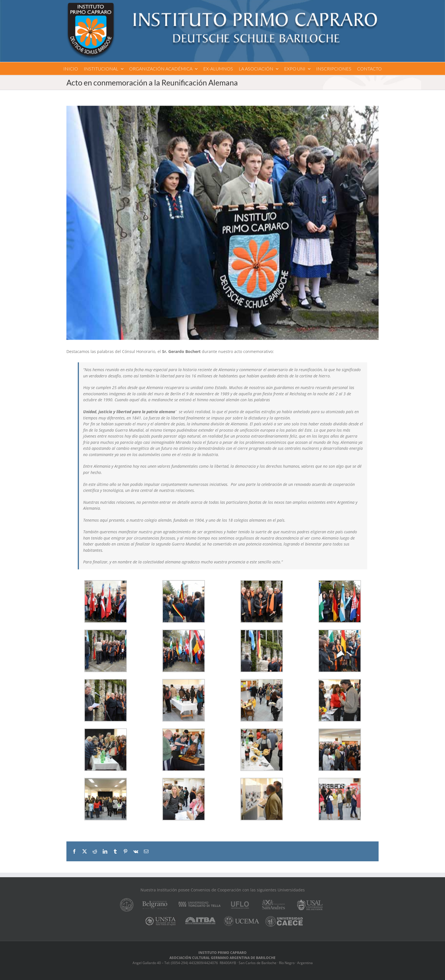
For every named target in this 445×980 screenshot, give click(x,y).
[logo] (222, 5)
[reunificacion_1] (222, 223)
